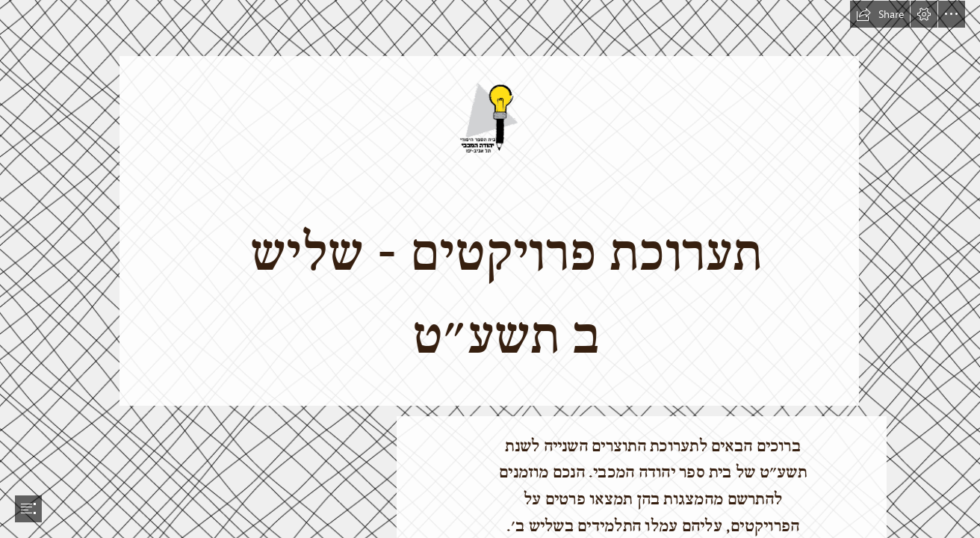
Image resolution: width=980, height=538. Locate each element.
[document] (490, 269)
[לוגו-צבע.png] (490, 202)
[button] (880, 14)
